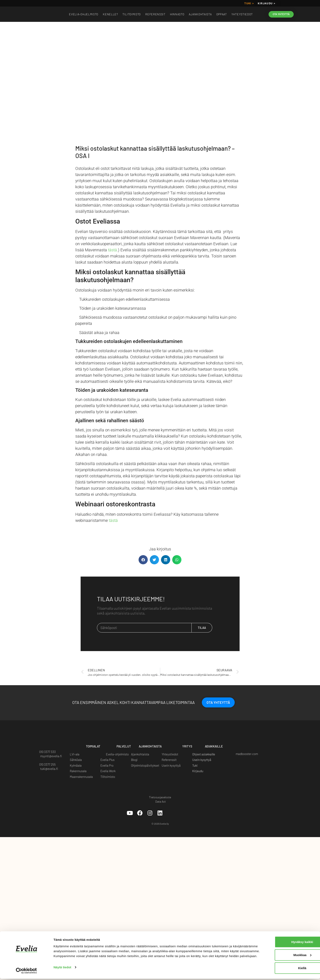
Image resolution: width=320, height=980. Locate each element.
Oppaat (222, 14)
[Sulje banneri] (314, 938)
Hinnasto (177, 14)
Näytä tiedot (62, 972)
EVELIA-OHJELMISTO (84, 14)
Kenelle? (110, 14)
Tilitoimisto (132, 14)
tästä (112, 250)
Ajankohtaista (200, 14)
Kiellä (276, 968)
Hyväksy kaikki (276, 942)
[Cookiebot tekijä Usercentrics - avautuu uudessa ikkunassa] (26, 972)
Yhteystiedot (242, 14)
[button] (143, 560)
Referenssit (155, 14)
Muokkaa (276, 955)
